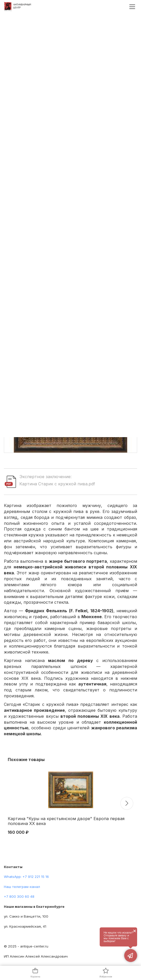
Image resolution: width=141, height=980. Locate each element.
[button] (127, 803)
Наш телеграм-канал (22, 887)
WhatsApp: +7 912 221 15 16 (26, 877)
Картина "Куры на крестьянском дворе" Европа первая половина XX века (66, 821)
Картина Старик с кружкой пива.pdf (57, 484)
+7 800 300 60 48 (19, 896)
